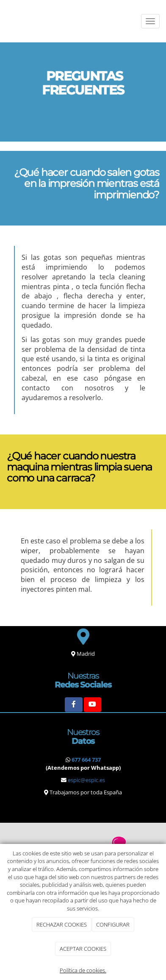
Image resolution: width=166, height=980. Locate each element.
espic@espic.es (86, 780)
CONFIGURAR (113, 924)
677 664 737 (86, 760)
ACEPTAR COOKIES (83, 949)
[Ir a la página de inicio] (4, 21)
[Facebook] (73, 705)
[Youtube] (93, 705)
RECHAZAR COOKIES (62, 924)
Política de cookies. (83, 970)
